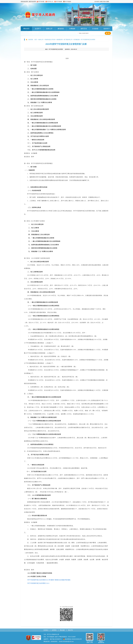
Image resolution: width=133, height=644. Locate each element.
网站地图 (62, 630)
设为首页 (97, 2)
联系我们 (46, 630)
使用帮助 (54, 630)
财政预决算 (60, 40)
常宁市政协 (68, 2)
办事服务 (72, 29)
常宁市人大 (50, 2)
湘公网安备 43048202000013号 (72, 639)
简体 (104, 2)
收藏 (101, 2)
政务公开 (49, 29)
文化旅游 (95, 29)
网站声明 (70, 630)
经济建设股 (77, 40)
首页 (36, 40)
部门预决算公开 (68, 40)
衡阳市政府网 (32, 2)
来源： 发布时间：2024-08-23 (61, 49)
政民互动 (84, 29)
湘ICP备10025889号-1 (56, 639)
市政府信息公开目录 (50, 40)
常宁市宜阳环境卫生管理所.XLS (38, 583)
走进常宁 (38, 29)
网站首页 (26, 29)
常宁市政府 (59, 2)
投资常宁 (107, 29)
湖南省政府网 (24, 2)
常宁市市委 (41, 2)
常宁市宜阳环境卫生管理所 (88, 40)
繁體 (108, 2)
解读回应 (61, 29)
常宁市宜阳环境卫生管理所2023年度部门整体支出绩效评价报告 (49, 580)
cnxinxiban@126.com (68, 641)
